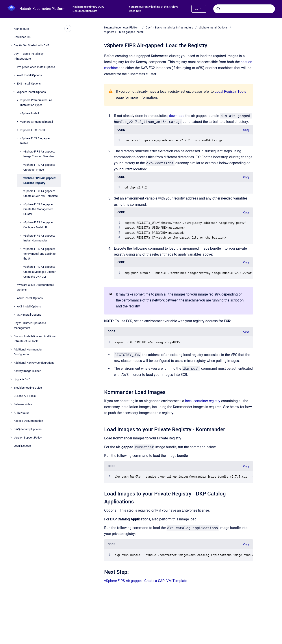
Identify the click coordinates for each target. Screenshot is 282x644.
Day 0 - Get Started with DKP (31, 45)
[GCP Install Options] (14, 315)
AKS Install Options (29, 306)
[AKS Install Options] (14, 307)
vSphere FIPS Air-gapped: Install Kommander (39, 238)
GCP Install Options (29, 315)
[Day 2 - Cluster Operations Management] (11, 323)
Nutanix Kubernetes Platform (42, 9)
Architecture (21, 29)
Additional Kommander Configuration (28, 352)
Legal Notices (22, 446)
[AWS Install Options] (14, 75)
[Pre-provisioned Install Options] (14, 67)
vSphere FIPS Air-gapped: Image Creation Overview (39, 154)
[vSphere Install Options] (14, 92)
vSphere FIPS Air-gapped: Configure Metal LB (39, 225)
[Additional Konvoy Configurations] (11, 363)
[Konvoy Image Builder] (11, 371)
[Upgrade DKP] (11, 379)
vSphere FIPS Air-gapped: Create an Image (39, 167)
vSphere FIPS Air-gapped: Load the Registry (40, 180)
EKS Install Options (29, 84)
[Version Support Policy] (11, 437)
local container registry (203, 401)
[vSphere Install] (17, 113)
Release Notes (23, 404)
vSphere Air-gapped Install (37, 122)
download (177, 116)
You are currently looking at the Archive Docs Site (154, 9)
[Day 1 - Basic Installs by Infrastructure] (11, 54)
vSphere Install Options (31, 92)
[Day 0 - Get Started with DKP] (11, 45)
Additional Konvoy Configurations (34, 363)
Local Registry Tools (230, 91)
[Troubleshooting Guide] (11, 388)
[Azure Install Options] (14, 298)
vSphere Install (30, 113)
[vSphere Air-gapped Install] (17, 122)
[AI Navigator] (11, 412)
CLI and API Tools (25, 396)
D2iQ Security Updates (28, 429)
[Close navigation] (68, 28)
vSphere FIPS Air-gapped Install (36, 141)
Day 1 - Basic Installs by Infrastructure (29, 56)
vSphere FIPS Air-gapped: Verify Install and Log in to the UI (39, 254)
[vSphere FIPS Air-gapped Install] (17, 138)
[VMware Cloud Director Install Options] (14, 285)
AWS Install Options (29, 75)
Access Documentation (28, 421)
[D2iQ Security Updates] (11, 429)
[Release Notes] (11, 404)
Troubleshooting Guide (28, 388)
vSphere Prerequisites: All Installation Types (36, 103)
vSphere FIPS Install (33, 130)
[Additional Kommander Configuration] (11, 349)
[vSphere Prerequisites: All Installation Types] (17, 100)
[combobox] (244, 9)
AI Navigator (21, 413)
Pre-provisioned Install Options (36, 67)
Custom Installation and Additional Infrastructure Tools (35, 339)
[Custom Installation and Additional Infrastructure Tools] (11, 336)
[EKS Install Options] (14, 84)
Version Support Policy (28, 438)
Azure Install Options (30, 298)
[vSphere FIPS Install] (17, 130)
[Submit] (218, 9)
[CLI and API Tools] (11, 396)
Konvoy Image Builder (27, 371)
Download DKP (23, 37)
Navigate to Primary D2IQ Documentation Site (88, 9)
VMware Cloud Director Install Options (35, 287)
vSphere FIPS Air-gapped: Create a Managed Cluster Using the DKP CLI (39, 272)
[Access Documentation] (11, 421)
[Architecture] (11, 29)
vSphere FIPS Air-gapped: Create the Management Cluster (39, 209)
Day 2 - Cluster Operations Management (30, 325)
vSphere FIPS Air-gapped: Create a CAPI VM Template (41, 193)
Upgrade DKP (22, 379)
